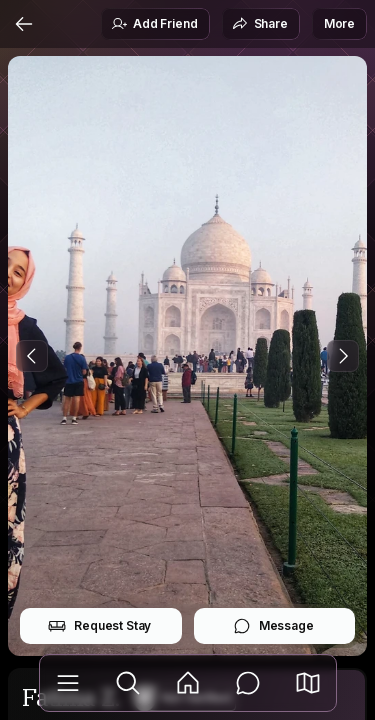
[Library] (68, 683)
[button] (308, 683)
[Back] (24, 24)
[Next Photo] (343, 356)
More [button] (339, 23)
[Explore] (128, 683)
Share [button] (260, 24)
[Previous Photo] (32, 356)
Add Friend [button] (154, 24)
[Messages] (248, 683)
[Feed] (188, 683)
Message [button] (273, 626)
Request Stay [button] (99, 626)
